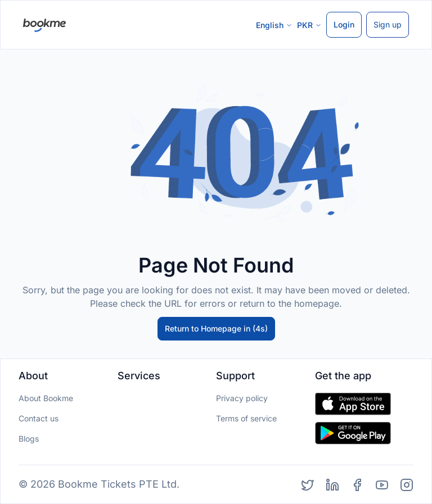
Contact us (39, 418)
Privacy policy (242, 398)
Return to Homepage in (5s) (216, 328)
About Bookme (46, 398)
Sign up (388, 24)
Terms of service (246, 418)
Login (344, 24)
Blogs (29, 439)
